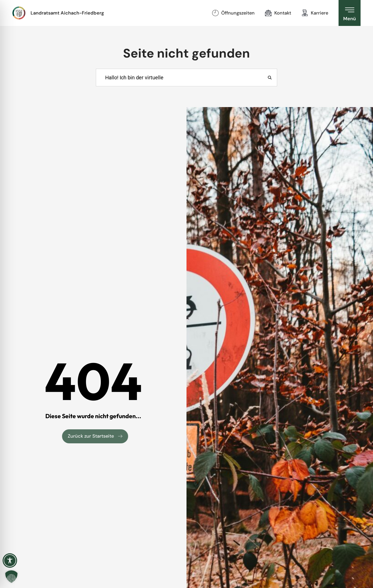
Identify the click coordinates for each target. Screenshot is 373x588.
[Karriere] (305, 13)
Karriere (320, 13)
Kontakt (283, 13)
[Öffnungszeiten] (215, 13)
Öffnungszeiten (238, 13)
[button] (11, 577)
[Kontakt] (268, 13)
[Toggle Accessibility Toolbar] (10, 561)
